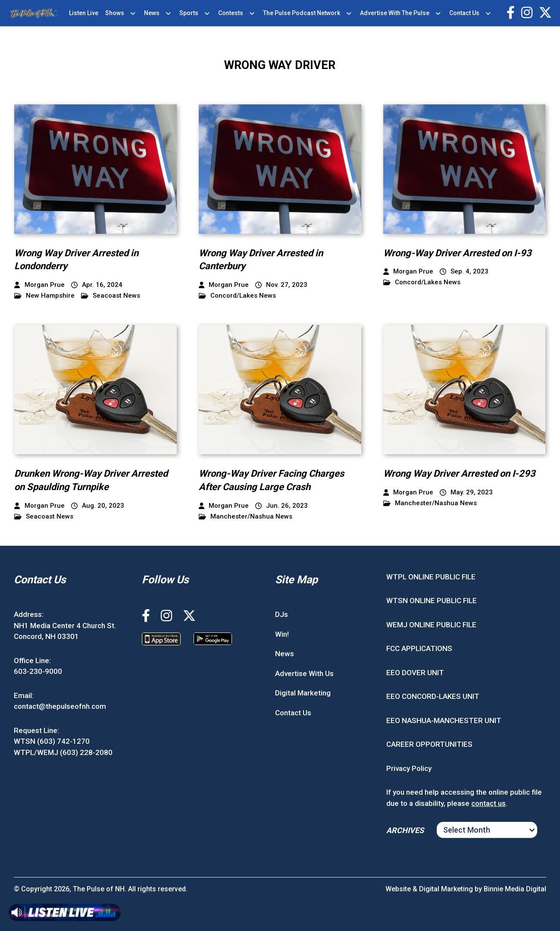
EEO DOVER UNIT (415, 673)
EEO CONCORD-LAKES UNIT (433, 696)
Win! (282, 634)
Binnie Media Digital (515, 889)
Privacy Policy (409, 768)
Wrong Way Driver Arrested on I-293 (459, 473)
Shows (115, 13)
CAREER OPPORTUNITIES (429, 744)
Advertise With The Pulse (395, 13)
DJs (282, 614)
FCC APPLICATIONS (419, 648)
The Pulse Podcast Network (302, 13)
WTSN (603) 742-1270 (52, 741)
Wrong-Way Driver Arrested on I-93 (457, 253)
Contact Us (464, 13)
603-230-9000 (38, 671)
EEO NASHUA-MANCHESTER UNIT (444, 720)
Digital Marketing (303, 693)
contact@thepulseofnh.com (60, 706)
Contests (231, 13)
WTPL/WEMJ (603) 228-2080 (63, 752)
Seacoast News (111, 296)
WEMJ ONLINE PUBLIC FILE (431, 625)
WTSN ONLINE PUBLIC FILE (432, 601)
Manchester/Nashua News (246, 517)
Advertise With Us (304, 673)
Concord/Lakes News (237, 296)
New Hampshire (44, 296)
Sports (189, 13)
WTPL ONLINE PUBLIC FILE (431, 577)
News (152, 13)
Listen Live (84, 13)
